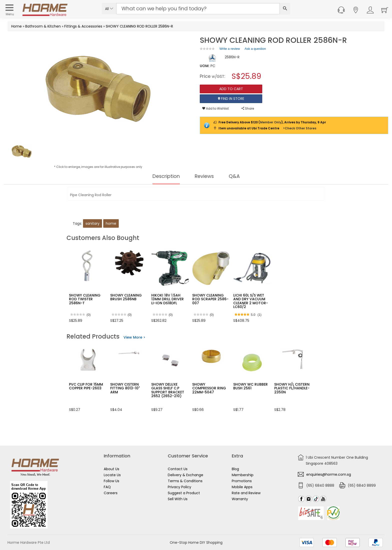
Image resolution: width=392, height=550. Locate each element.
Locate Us (112, 475)
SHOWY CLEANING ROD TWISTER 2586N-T (85, 299)
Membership (243, 475)
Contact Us (178, 469)
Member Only (271, 122)
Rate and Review (246, 493)
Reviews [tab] (205, 176)
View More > (134, 337)
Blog (235, 469)
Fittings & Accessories (83, 26)
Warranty (240, 499)
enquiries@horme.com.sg (329, 474)
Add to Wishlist (215, 108)
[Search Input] (198, 9)
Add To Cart (231, 89)
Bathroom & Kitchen (43, 26)
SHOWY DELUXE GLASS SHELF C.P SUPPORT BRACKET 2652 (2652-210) (168, 390)
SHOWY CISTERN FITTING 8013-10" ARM (125, 388)
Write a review (230, 50)
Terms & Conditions (185, 481)
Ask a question (255, 49)
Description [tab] (166, 176)
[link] (207, 49)
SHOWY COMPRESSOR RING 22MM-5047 (209, 388)
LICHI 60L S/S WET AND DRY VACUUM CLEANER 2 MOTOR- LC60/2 (251, 301)
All (109, 9)
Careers (111, 493)
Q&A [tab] (235, 176)
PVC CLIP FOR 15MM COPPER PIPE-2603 (86, 386)
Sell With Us (178, 499)
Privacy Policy (179, 487)
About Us (111, 469)
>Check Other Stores (300, 128)
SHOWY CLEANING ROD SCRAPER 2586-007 (210, 299)
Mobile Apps (242, 487)
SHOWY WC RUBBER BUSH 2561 (250, 386)
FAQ (107, 487)
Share (248, 108)
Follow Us (111, 481)
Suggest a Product (184, 493)
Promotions (242, 481)
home (111, 223)
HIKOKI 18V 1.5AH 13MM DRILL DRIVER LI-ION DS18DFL (167, 299)
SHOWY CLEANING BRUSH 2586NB (126, 297)
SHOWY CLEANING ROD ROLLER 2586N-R (139, 26)
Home (16, 26)
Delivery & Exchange (185, 475)
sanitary (92, 223)
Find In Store (231, 99)
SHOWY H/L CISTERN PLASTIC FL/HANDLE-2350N (292, 388)
